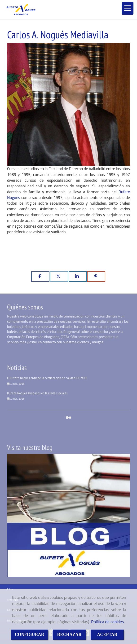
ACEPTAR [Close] (107, 635)
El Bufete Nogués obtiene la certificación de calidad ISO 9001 (47, 378)
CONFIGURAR (30, 635)
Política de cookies (108, 622)
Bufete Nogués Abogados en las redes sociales (37, 393)
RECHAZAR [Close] (69, 635)
